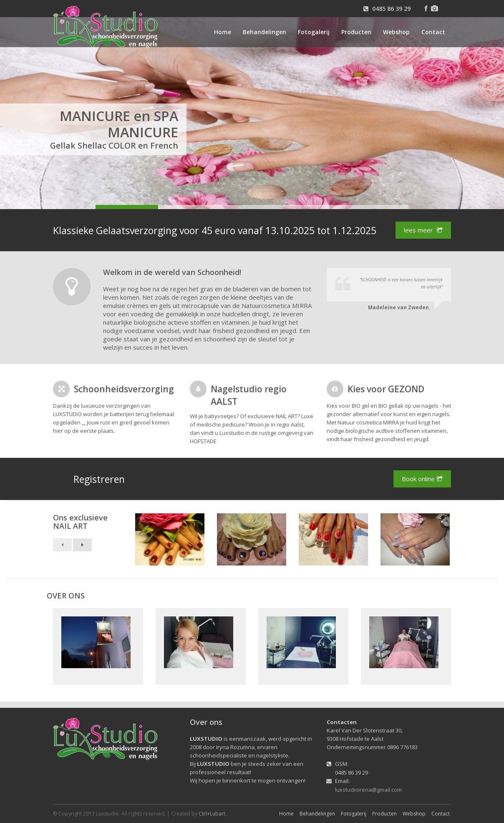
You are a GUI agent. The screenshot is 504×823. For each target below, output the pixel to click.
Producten (356, 32)
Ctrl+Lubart (212, 814)
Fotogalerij (314, 32)
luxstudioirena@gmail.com (368, 790)
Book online (422, 479)
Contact (433, 32)
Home (223, 32)
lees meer (423, 230)
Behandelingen (265, 32)
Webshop (396, 32)
